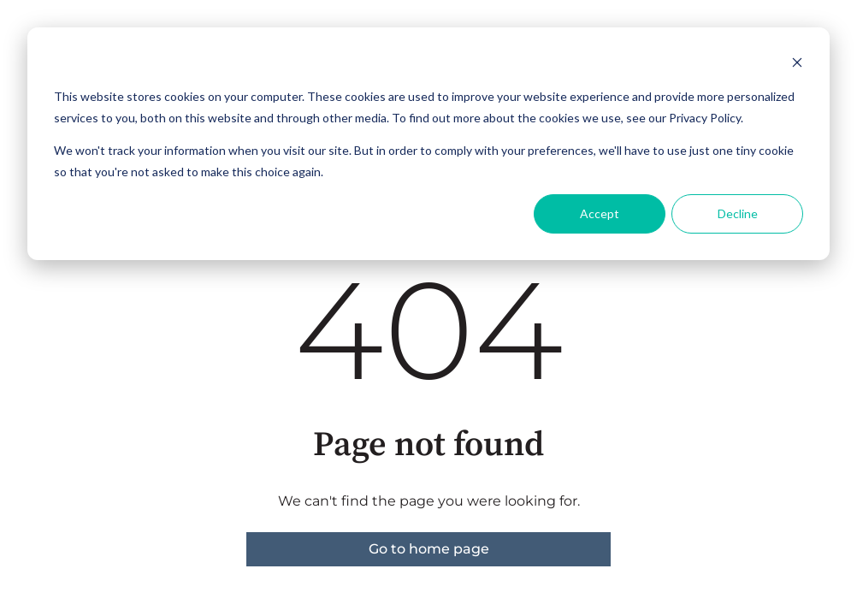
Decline (738, 213)
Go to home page (429, 549)
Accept (600, 213)
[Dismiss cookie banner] (797, 65)
